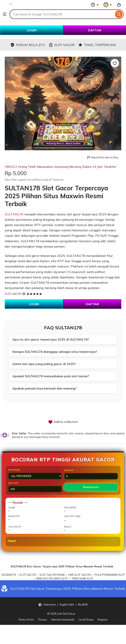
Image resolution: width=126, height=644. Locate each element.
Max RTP (35, 487)
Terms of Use (26, 620)
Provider (35, 474)
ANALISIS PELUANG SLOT (52, 578)
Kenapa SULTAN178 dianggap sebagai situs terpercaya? (55, 352)
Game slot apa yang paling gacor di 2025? (44, 364)
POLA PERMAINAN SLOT (110, 575)
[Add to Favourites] (115, 63)
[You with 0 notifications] (108, 5)
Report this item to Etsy (102, 158)
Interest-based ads (63, 620)
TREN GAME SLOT (82, 578)
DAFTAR (95, 30)
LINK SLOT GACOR (79, 575)
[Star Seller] (24, 294)
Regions (103, 620)
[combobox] (62, 14)
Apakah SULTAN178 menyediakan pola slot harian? (51, 376)
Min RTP (91, 474)
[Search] (119, 14)
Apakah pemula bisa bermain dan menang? (44, 388)
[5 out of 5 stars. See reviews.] (35, 294)
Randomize (91, 487)
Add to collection (63, 422)
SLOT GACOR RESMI (52, 575)
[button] (63, 605)
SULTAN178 (14, 214)
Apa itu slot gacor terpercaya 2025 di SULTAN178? (51, 339)
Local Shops (86, 620)
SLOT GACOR (13, 294)
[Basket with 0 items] (119, 5)
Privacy (43, 620)
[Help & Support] (95, 5)
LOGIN (32, 30)
